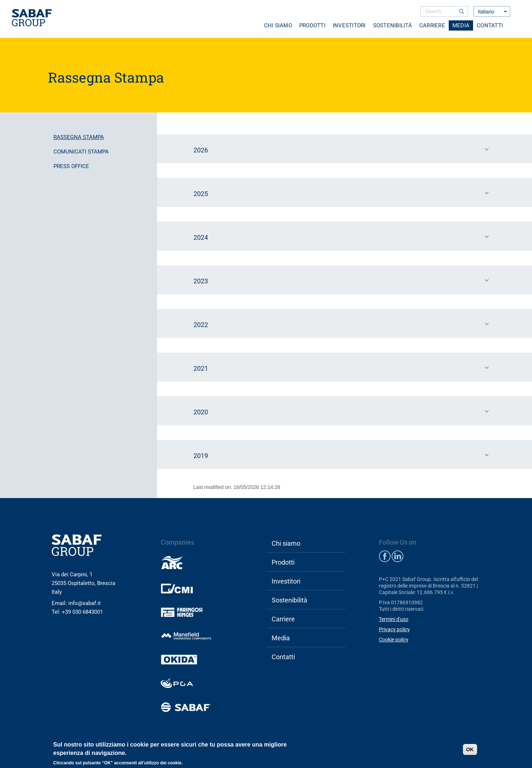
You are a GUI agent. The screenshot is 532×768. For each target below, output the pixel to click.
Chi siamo (278, 25)
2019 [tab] (343, 455)
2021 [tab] (343, 368)
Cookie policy (394, 640)
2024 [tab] (343, 237)
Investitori (349, 25)
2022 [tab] (343, 324)
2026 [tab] (343, 150)
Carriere (432, 25)
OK (470, 749)
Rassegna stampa (79, 137)
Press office (71, 166)
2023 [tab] (343, 280)
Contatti (490, 25)
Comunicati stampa (81, 152)
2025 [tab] (343, 193)
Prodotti (312, 25)
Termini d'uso (394, 619)
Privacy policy (394, 629)
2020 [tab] (343, 411)
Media (461, 25)
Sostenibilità (393, 25)
